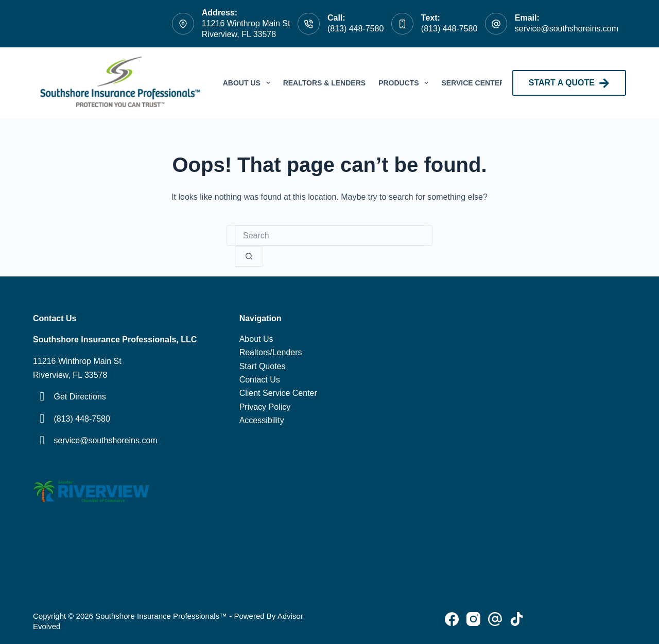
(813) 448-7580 (355, 29)
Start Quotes (263, 366)
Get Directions (80, 397)
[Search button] (249, 256)
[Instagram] (473, 619)
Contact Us (260, 380)
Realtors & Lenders (325, 83)
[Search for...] (329, 236)
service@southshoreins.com (567, 29)
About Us (249, 83)
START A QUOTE (569, 83)
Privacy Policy (265, 407)
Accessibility (262, 420)
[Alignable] (517, 619)
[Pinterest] (495, 619)
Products (405, 83)
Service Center (473, 83)
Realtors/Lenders (271, 352)
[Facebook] (452, 619)
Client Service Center (278, 393)
